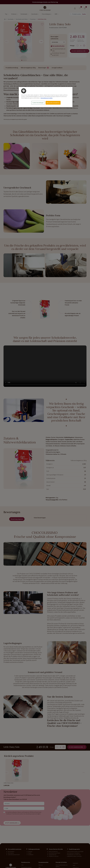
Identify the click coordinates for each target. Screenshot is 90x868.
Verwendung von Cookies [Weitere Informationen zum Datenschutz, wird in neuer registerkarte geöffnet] (47, 98)
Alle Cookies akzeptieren (53, 103)
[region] (46, 97)
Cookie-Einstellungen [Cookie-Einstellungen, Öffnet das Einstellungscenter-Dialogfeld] (38, 103)
